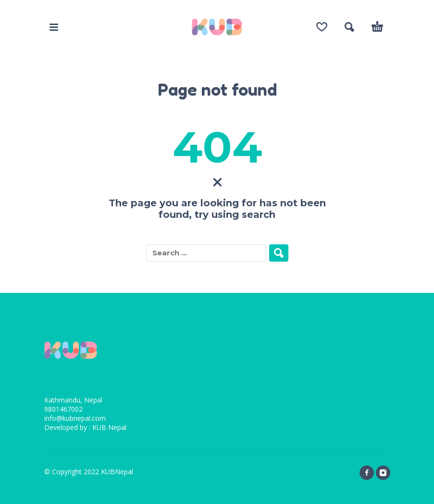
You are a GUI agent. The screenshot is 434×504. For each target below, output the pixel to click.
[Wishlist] (322, 27)
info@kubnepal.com (75, 418)
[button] (54, 27)
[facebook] (367, 473)
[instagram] (383, 473)
